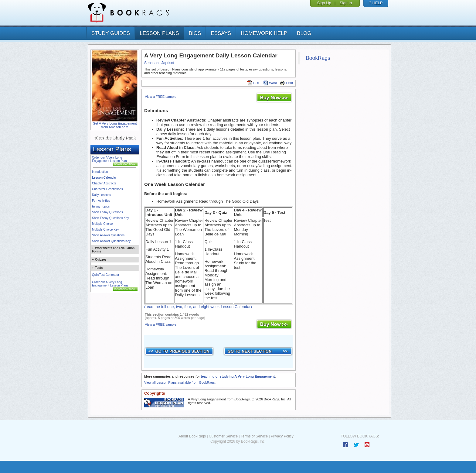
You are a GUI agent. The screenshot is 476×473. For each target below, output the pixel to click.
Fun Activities (101, 201)
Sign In (346, 3)
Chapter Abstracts (104, 183)
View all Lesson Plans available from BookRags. (180, 382)
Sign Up (324, 3)
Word (270, 83)
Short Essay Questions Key (110, 218)
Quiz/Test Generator (105, 275)
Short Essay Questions (107, 212)
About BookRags (192, 436)
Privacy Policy (282, 436)
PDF (253, 83)
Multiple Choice (102, 224)
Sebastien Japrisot (159, 63)
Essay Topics (101, 206)
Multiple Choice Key (105, 230)
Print (286, 83)
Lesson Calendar (104, 178)
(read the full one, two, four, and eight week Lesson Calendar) (198, 307)
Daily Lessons (101, 195)
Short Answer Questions (108, 235)
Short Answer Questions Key (111, 241)
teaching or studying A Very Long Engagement (238, 376)
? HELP (376, 3)
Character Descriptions (107, 189)
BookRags (318, 58)
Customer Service (223, 436)
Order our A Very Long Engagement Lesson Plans (110, 159)
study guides (111, 33)
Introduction (100, 172)
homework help (264, 33)
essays (221, 33)
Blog (304, 33)
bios (195, 33)
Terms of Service (254, 436)
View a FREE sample (161, 97)
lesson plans (159, 33)
